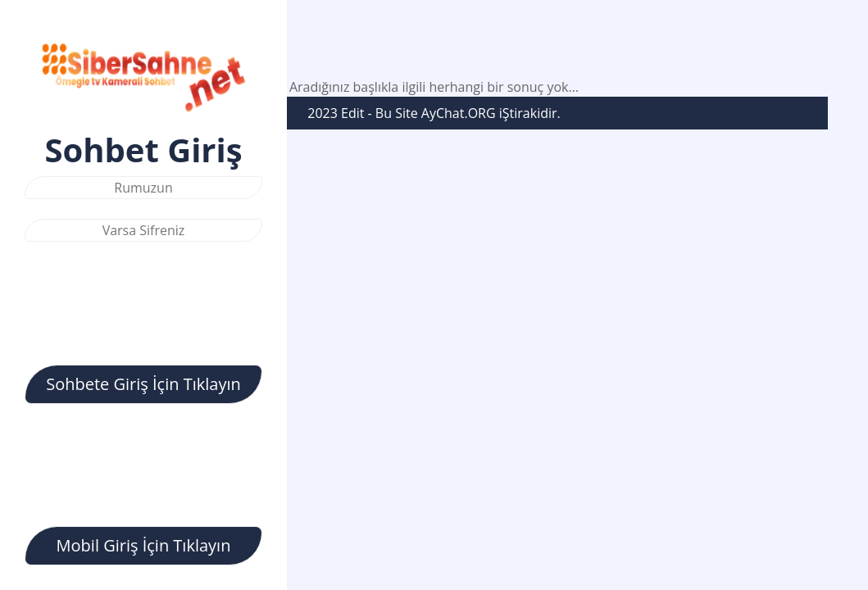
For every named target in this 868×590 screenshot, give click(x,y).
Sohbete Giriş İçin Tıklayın (143, 384)
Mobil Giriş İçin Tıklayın (144, 545)
